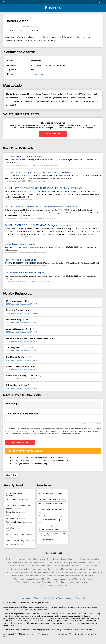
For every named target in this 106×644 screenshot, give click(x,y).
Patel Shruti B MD (19, 357)
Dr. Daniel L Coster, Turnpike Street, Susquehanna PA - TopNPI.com (38, 172)
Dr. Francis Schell (18, 301)
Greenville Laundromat (50, 517)
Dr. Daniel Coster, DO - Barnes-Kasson (23, 157)
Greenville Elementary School (52, 500)
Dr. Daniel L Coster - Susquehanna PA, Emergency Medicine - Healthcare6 (41, 207)
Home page (25, 599)
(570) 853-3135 (36, 74)
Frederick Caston (18, 310)
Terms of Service (65, 599)
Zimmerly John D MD (20, 348)
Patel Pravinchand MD (21, 366)
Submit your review (20, 443)
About (36, 599)
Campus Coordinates (15, 513)
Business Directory (53, 9)
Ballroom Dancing (48, 527)
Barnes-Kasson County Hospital (20, 244)
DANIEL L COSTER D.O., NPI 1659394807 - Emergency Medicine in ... (39, 225)
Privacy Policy (49, 599)
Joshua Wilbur (10, 476)
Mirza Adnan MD (18, 385)
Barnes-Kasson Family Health (24, 376)
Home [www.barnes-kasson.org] (20, 260)
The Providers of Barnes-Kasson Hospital (24, 273)
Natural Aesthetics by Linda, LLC (52, 530)
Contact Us (81, 599)
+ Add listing (7, 2)
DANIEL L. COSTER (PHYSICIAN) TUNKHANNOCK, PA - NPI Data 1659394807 (43, 188)
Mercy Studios (16, 545)
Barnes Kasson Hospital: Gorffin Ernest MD (30, 338)
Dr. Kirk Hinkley (18, 320)
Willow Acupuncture (49, 540)
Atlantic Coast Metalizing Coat (20, 541)
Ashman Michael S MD (21, 329)
